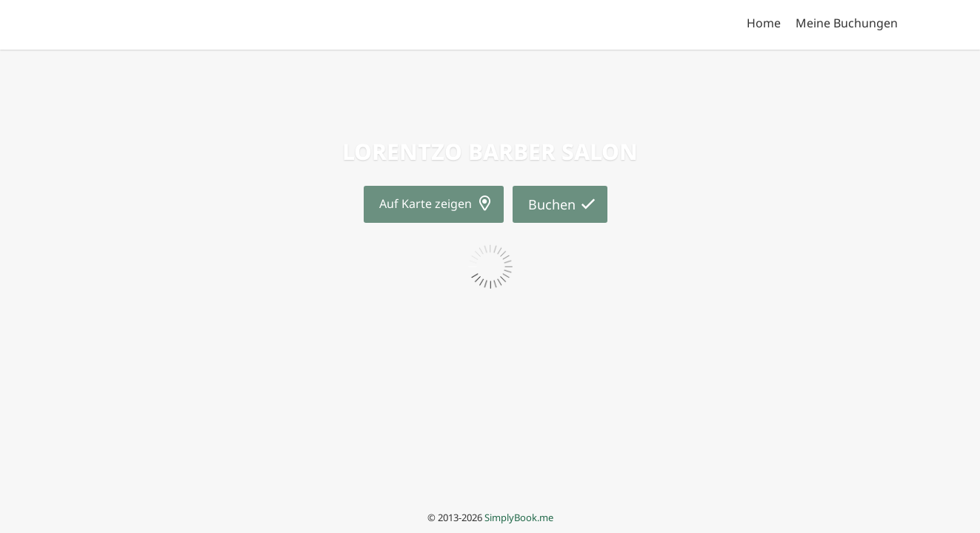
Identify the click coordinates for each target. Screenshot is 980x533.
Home (764, 23)
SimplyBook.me (519, 517)
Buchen (552, 204)
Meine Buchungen (847, 23)
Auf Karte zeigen (426, 204)
